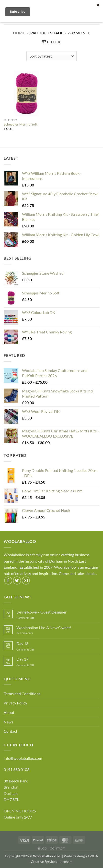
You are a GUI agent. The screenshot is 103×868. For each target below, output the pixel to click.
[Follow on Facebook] (8, 580)
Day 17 (22, 659)
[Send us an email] (26, 580)
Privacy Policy (15, 703)
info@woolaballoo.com (23, 758)
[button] (51, 42)
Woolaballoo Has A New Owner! (44, 628)
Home (19, 33)
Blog (42, 848)
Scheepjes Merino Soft (21, 124)
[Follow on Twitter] (17, 580)
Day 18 (22, 643)
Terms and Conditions (22, 694)
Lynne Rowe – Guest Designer (41, 612)
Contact (11, 731)
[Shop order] (51, 56)
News (8, 722)
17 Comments (32, 633)
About (9, 712)
